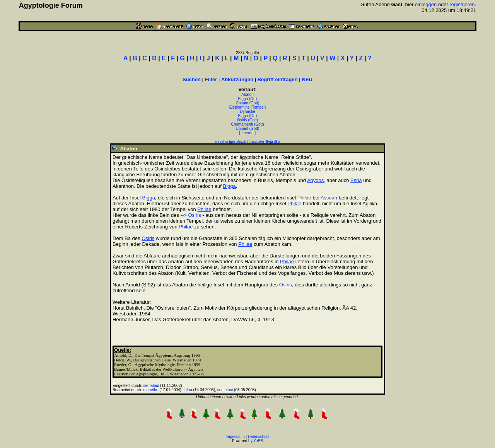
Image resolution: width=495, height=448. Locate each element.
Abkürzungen (237, 79)
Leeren (247, 133)
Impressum (235, 437)
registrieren (462, 4)
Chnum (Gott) (248, 103)
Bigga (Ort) (248, 99)
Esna (356, 180)
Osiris (148, 238)
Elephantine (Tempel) (248, 107)
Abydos (315, 180)
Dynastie (248, 112)
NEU (307, 79)
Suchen (192, 79)
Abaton (247, 95)
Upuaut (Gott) (248, 129)
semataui (151, 386)
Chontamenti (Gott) (247, 124)
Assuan (329, 198)
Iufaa (188, 390)
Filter (211, 79)
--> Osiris (191, 215)
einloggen (426, 4)
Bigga (229, 186)
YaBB (258, 441)
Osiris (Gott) (247, 120)
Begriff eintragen (278, 79)
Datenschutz (259, 437)
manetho (151, 390)
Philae (304, 198)
